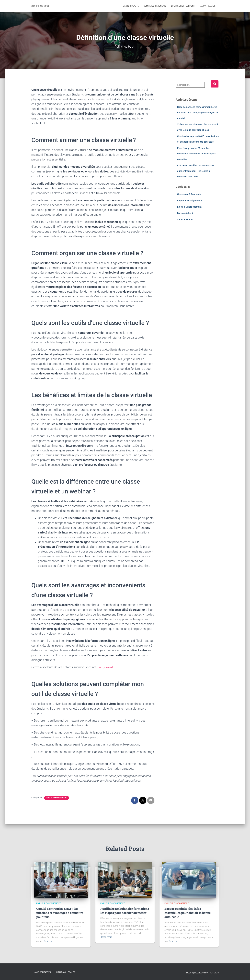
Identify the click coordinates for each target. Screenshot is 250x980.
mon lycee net (106, 667)
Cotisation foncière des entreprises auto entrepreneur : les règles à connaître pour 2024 (196, 171)
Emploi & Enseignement (57, 798)
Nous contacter (42, 972)
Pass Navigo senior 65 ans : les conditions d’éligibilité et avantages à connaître (197, 154)
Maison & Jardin (208, 6)
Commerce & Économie (155, 6)
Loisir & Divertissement (183, 6)
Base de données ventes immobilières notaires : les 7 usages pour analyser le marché (198, 112)
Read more (50, 941)
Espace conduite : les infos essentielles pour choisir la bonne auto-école (187, 913)
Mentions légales (66, 972)
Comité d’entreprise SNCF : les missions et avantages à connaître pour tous (60, 913)
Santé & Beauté (131, 6)
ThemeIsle (213, 973)
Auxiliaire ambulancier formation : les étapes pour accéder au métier (125, 911)
